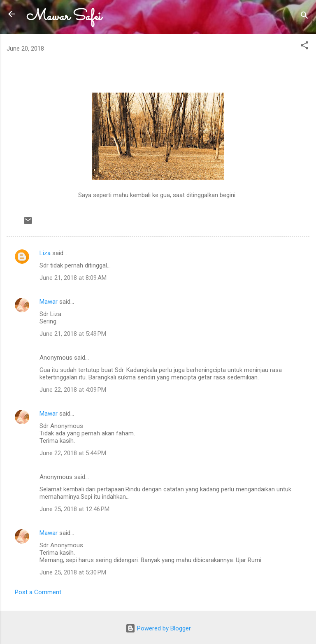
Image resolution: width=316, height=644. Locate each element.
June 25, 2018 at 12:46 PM (74, 509)
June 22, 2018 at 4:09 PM (73, 390)
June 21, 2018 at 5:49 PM (73, 334)
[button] (304, 47)
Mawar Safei (64, 17)
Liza (45, 253)
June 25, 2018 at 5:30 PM (73, 572)
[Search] (304, 17)
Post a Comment (38, 592)
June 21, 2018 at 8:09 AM (73, 278)
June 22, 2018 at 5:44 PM (73, 453)
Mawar (49, 302)
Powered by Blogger (158, 628)
